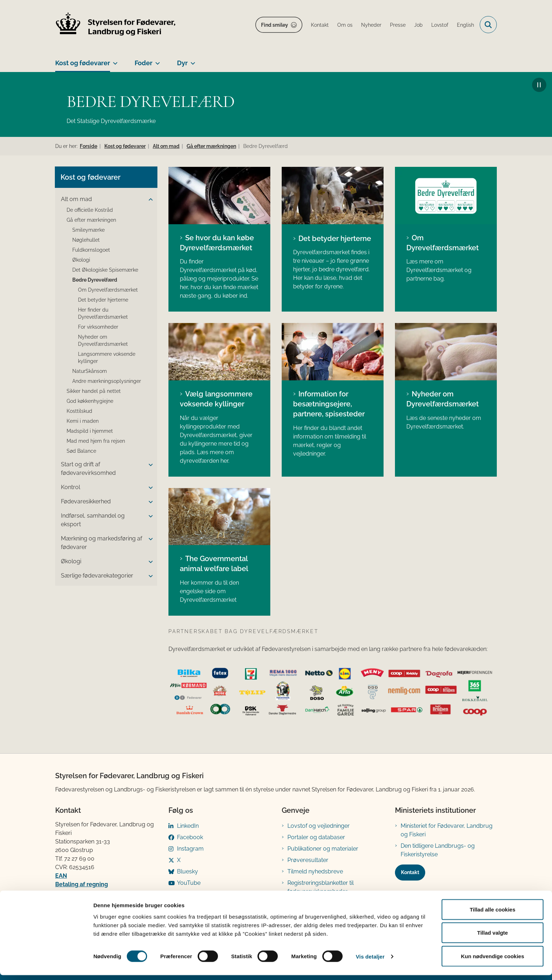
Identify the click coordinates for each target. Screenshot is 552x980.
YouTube (189, 883)
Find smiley (275, 25)
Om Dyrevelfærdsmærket (442, 243)
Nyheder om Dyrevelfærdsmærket (442, 399)
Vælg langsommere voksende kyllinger (216, 399)
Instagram (190, 849)
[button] (149, 200)
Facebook (190, 837)
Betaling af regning (82, 884)
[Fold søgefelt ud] (488, 25)
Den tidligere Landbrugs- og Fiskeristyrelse (438, 850)
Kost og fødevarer (83, 63)
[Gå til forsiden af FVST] (116, 25)
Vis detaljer (370, 962)
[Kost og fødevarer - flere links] (114, 60)
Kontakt (410, 872)
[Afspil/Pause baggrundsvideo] (539, 85)
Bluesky (188, 871)
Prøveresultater (308, 860)
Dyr (182, 63)
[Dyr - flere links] (191, 60)
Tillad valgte (493, 938)
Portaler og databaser (316, 837)
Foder (144, 63)
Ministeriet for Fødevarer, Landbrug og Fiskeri (447, 830)
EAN (61, 876)
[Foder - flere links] (156, 60)
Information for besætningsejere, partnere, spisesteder (329, 404)
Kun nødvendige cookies (493, 961)
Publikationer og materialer (323, 849)
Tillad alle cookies (493, 914)
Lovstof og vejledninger (319, 826)
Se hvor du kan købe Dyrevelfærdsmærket (217, 243)
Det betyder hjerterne (335, 238)
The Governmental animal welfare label (214, 564)
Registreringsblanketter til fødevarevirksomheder (321, 887)
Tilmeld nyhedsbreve (315, 871)
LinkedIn (188, 826)
